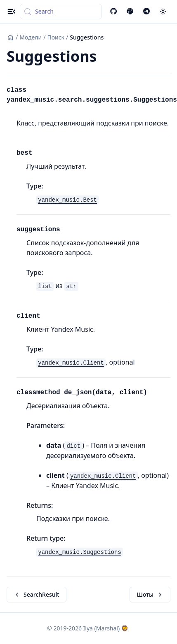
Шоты (150, 594)
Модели (31, 37)
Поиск (56, 37)
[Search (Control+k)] (61, 12)
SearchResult (37, 594)
